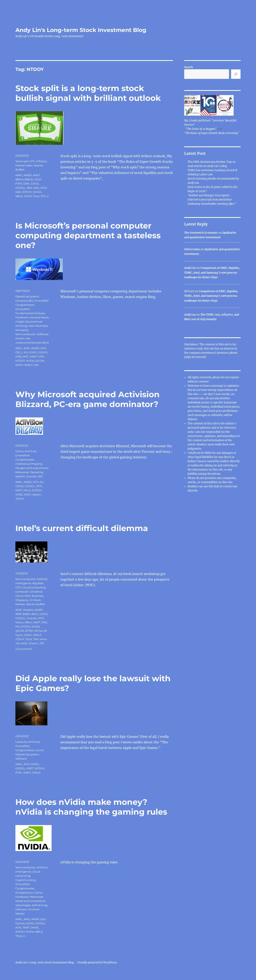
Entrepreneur (24, 893)
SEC (41, 476)
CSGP (38, 179)
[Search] (236, 74)
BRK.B (29, 179)
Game (19, 451)
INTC (26, 356)
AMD (27, 348)
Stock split (22, 161)
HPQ (18, 356)
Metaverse (22, 472)
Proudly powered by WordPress (97, 963)
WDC (24, 643)
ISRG (36, 188)
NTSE (19, 494)
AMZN (28, 175)
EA (26, 352)
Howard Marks (39, 317)
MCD (44, 188)
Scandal (31, 476)
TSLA (36, 196)
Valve (43, 639)
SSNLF (28, 365)
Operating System (27, 296)
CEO (18, 587)
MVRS (35, 927)
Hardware (22, 317)
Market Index (24, 165)
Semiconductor (25, 334)
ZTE (42, 643)
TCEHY (20, 499)
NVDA (37, 192)
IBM (29, 188)
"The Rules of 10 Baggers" (201, 129)
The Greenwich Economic (201, 233)
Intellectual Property (29, 464)
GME (26, 184)
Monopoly (22, 330)
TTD (43, 196)
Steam (37, 494)
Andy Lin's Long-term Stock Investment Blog (81, 30)
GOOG (35, 184)
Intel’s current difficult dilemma (82, 528)
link (217, 486)
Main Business (38, 326)
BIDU (35, 614)
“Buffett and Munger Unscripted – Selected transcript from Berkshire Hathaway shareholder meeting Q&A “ (212, 200)
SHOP (28, 196)
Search (189, 67)
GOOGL (20, 188)
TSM (36, 639)
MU (18, 627)
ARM (18, 614)
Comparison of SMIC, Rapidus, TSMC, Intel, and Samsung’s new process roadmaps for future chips (212, 273)
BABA (26, 614)
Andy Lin (190, 268)
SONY (19, 365)
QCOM (40, 361)
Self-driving (40, 905)
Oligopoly (22, 600)
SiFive (38, 631)
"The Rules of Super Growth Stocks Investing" (212, 133)
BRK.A (19, 179)
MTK (41, 356)
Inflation (41, 161)
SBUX (19, 196)
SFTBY (29, 631)
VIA (36, 365)
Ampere (28, 610)
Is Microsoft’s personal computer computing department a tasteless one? (88, 235)
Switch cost (23, 338)
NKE (18, 192)
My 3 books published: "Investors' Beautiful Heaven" (210, 123)
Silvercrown (192, 249)
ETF (32, 161)
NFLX (27, 490)
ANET (36, 175)
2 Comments (24, 649)
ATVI (43, 348)
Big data (38, 583)
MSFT (34, 356)
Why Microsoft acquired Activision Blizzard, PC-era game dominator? (87, 399)
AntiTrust (30, 451)
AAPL (19, 175)
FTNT (19, 184)
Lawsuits (21, 742)
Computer (22, 592)
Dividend (36, 592)
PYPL (19, 772)
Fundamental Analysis (30, 313)
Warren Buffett (35, 604)
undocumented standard (32, 343)
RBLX (39, 932)
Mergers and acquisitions (32, 468)
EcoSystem (23, 309)
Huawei (32, 618)
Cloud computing (34, 587)
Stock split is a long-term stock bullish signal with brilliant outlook (88, 93)
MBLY (28, 622)
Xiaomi (34, 643)
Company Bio (24, 301)
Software (42, 334)
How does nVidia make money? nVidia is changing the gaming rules (91, 807)
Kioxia (19, 622)
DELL (19, 352)
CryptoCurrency (26, 880)
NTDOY (27, 192)
